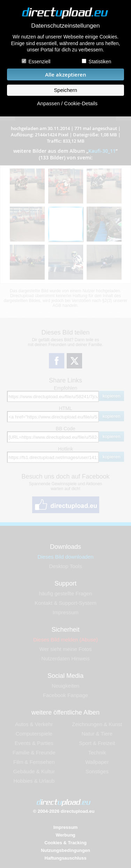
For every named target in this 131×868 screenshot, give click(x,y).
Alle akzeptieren (66, 75)
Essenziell (39, 62)
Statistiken (100, 62)
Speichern (65, 90)
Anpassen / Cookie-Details (67, 103)
